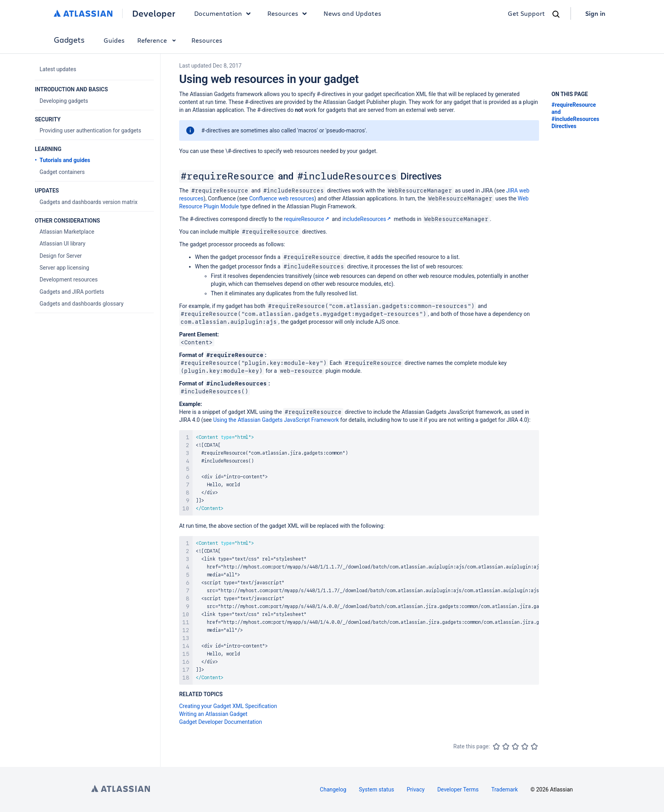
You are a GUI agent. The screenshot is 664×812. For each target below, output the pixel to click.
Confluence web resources (282, 198)
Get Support (526, 13)
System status (377, 789)
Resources (207, 40)
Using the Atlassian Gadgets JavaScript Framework (276, 420)
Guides (114, 40)
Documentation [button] (224, 13)
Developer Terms (458, 789)
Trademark (504, 789)
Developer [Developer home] (154, 13)
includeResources (367, 219)
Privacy (415, 789)
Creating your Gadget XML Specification (228, 706)
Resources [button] (289, 13)
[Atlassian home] (83, 13)
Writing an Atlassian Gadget (213, 714)
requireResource (307, 219)
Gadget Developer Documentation (220, 722)
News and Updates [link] (352, 13)
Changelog (333, 789)
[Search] (556, 14)
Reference (158, 40)
